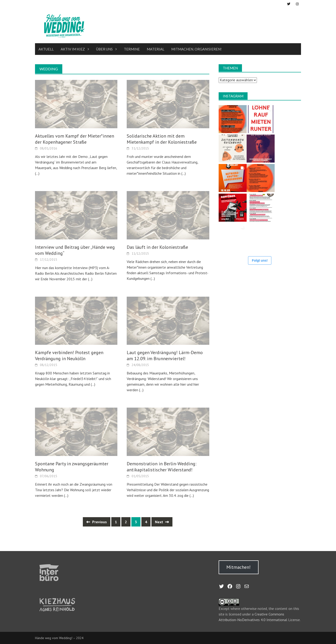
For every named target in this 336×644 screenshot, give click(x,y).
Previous (97, 522)
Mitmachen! (238, 567)
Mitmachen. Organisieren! (196, 49)
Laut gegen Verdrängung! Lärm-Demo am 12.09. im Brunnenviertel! (165, 356)
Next (162, 522)
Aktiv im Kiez (73, 49)
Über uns (104, 49)
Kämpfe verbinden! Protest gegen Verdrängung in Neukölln (69, 356)
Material (156, 49)
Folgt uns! (260, 260)
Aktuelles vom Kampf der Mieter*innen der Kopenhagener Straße (75, 139)
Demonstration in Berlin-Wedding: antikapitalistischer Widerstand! (162, 467)
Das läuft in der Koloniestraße (157, 247)
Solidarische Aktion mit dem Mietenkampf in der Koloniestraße (162, 139)
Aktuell (46, 49)
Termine (132, 49)
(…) (37, 173)
